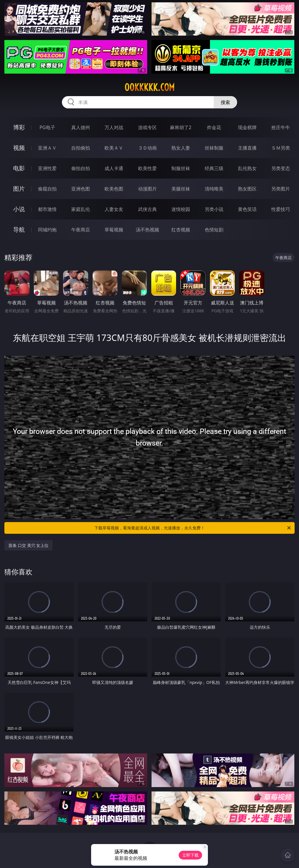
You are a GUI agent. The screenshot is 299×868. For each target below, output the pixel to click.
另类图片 (281, 189)
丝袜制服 (214, 148)
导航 (19, 229)
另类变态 (281, 168)
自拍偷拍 (81, 148)
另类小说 (214, 209)
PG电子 (47, 127)
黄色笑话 (247, 209)
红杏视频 (181, 230)
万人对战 (114, 127)
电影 (19, 168)
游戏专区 (147, 127)
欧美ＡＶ (114, 148)
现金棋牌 (247, 127)
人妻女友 (114, 209)
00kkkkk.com (149, 87)
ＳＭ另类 (281, 148)
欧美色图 (114, 189)
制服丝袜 (181, 168)
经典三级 (214, 168)
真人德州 (81, 127)
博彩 (19, 127)
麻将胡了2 (181, 127)
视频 (19, 148)
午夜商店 (81, 230)
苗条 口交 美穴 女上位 (28, 545)
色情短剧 (214, 230)
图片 (19, 189)
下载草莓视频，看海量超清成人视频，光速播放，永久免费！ (193, 528)
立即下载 (190, 855)
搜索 (225, 102)
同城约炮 (47, 230)
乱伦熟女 (247, 168)
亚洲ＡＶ (47, 148)
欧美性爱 (147, 168)
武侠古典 (147, 209)
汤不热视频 (147, 230)
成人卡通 (114, 168)
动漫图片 (147, 189)
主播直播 (247, 148)
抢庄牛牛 (281, 127)
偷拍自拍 (81, 168)
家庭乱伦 (81, 209)
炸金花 (214, 127)
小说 (19, 209)
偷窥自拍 (47, 189)
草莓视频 (114, 230)
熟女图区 (247, 189)
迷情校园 (181, 209)
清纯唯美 (214, 189)
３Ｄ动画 (147, 148)
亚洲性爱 (47, 168)
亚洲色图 (81, 189)
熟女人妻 (181, 148)
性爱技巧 (281, 209)
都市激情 (47, 209)
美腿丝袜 (181, 189)
